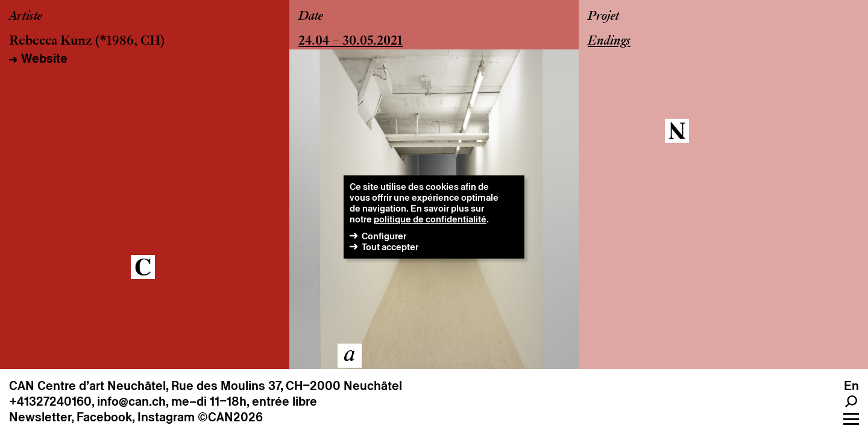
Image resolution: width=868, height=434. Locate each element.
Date (311, 17)
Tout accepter (390, 247)
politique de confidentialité (430, 219)
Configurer (384, 236)
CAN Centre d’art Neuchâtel (87, 386)
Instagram (166, 417)
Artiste (26, 17)
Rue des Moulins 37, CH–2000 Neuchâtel (287, 386)
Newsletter (40, 417)
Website (44, 58)
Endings (609, 42)
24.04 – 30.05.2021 (351, 42)
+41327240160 (50, 401)
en (851, 386)
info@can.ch (131, 401)
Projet (603, 17)
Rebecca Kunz (51, 42)
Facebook (104, 417)
